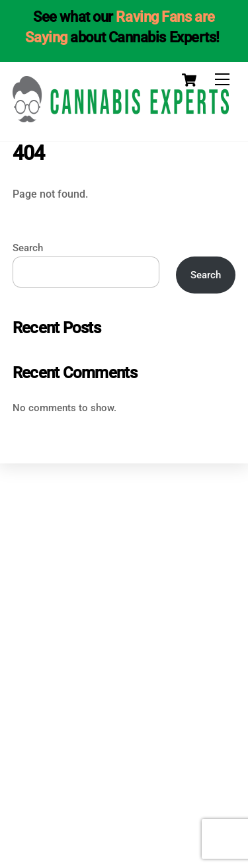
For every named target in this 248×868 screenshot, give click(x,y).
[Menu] (222, 80)
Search (28, 248)
